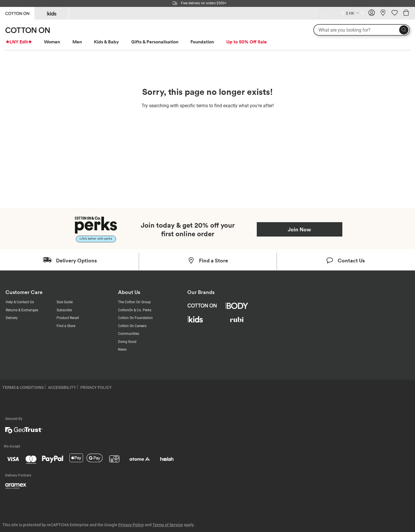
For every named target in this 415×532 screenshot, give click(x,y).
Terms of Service (168, 525)
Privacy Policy (131, 525)
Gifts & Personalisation (155, 42)
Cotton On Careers (132, 326)
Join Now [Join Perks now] (299, 229)
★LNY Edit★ (19, 42)
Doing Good (127, 342)
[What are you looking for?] (362, 30)
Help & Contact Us (20, 302)
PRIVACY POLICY (96, 387)
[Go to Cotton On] (17, 13)
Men (77, 42)
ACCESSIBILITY (62, 387)
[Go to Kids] (52, 13)
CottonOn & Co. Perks (135, 310)
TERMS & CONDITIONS (23, 387)
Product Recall (68, 318)
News (122, 349)
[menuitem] (24, 42)
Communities (129, 334)
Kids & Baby (106, 42)
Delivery (12, 318)
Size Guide (65, 302)
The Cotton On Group (134, 302)
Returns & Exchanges (22, 310)
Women (52, 42)
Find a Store (66, 326)
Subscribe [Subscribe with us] (64, 310)
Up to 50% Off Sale (247, 42)
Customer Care (24, 292)
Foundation (202, 42)
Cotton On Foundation (135, 318)
